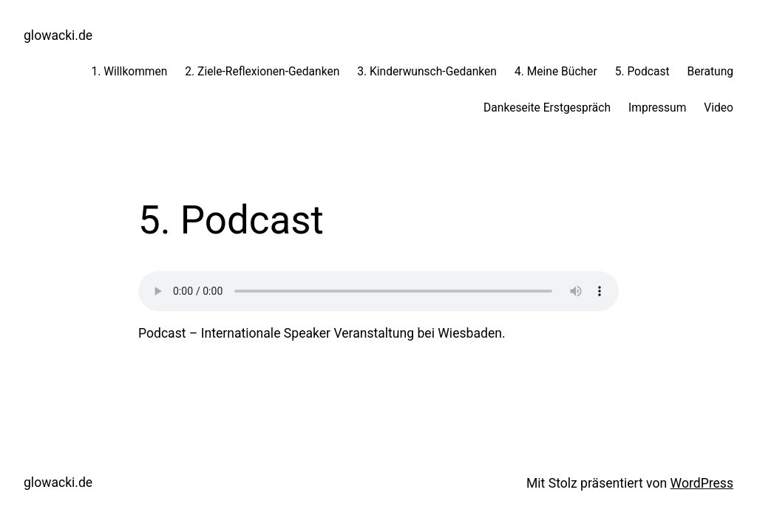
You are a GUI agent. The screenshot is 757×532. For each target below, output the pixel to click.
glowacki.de (58, 35)
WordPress (702, 483)
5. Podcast (642, 72)
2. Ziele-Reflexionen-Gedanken (262, 72)
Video (719, 108)
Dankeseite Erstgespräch (547, 108)
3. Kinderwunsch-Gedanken (427, 72)
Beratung (710, 72)
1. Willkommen (129, 72)
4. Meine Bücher (556, 72)
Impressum (657, 108)
